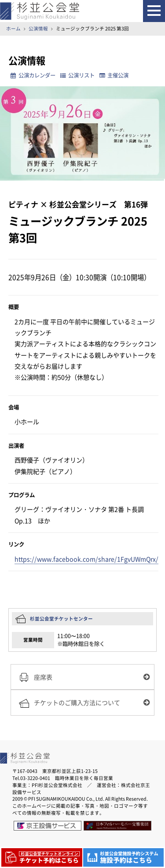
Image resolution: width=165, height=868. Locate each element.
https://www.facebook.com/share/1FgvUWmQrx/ (86, 559)
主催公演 (114, 75)
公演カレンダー (33, 75)
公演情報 (38, 28)
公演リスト (77, 75)
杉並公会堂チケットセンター (61, 619)
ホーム (13, 28)
